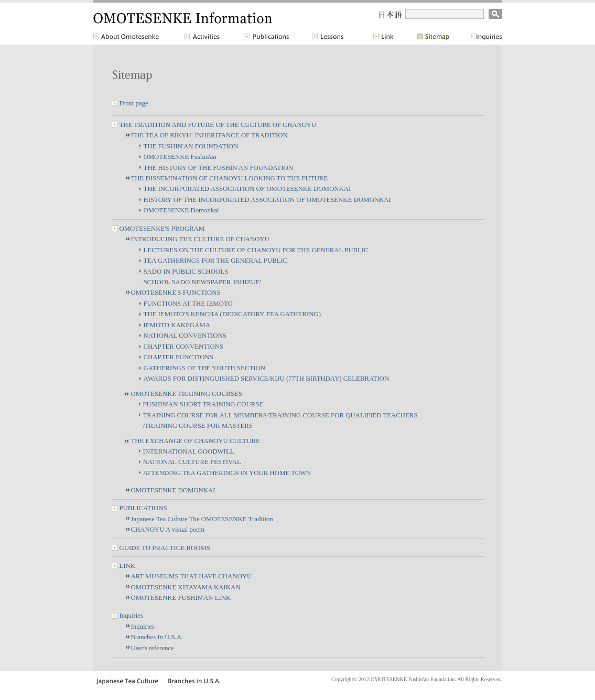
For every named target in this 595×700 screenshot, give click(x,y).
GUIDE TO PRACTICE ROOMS (165, 548)
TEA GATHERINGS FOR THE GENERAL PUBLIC (216, 261)
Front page (134, 103)
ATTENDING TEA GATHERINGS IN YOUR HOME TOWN (227, 473)
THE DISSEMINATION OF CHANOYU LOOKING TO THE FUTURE (230, 178)
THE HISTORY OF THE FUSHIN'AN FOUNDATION (218, 168)
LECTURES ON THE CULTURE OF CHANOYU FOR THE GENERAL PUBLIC (256, 250)
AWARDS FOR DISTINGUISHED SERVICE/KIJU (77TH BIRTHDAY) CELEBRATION (267, 379)
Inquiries (132, 616)
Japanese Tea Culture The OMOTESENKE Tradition (202, 519)
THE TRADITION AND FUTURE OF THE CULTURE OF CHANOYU (218, 125)
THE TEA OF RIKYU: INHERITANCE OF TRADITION (209, 135)
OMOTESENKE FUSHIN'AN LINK (181, 598)
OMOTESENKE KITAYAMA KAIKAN (186, 587)
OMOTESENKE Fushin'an (180, 157)
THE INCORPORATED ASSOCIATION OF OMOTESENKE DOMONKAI (247, 189)
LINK (128, 566)
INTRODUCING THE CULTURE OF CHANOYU (200, 239)
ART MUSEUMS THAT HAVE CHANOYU (192, 576)
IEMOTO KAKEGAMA (177, 325)
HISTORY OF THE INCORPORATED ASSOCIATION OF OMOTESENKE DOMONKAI (267, 200)
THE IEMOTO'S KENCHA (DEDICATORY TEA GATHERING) (232, 314)
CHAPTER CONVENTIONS (184, 347)
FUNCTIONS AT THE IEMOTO (188, 304)
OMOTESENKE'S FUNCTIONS (176, 293)
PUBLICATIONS (143, 508)
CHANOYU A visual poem (168, 530)
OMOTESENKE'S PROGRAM (162, 229)
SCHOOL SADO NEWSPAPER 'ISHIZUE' (202, 282)
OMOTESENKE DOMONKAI (173, 490)
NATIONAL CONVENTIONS (185, 336)
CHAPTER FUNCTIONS (178, 357)
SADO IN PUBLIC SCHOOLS (186, 272)
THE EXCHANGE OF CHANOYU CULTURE (196, 441)
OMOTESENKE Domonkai (181, 210)
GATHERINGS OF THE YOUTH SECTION (204, 368)
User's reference (153, 648)
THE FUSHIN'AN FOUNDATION (191, 146)
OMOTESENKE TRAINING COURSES (187, 394)
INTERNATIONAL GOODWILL (189, 451)
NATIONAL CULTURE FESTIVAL (192, 462)
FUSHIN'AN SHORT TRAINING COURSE (203, 404)
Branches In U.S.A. (157, 637)
